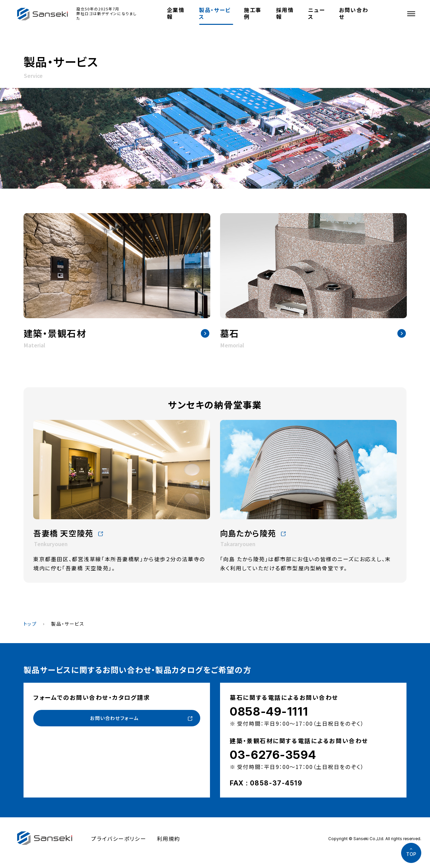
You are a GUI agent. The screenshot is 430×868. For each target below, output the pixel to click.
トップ (30, 624)
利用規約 (169, 839)
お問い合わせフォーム (114, 719)
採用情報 (285, 13)
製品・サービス (215, 13)
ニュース (316, 13)
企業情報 (176, 13)
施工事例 (253, 13)
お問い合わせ (354, 13)
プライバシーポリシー (119, 839)
